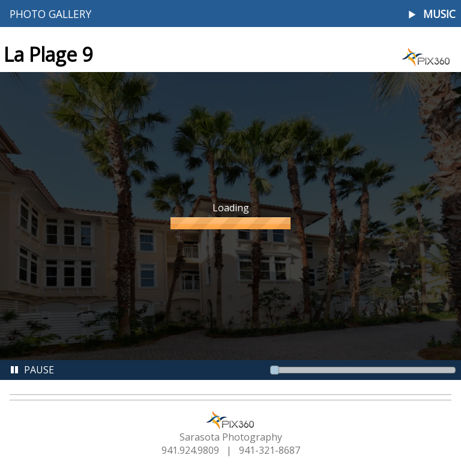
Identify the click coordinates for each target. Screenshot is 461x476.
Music (439, 14)
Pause (32, 370)
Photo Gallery (50, 14)
